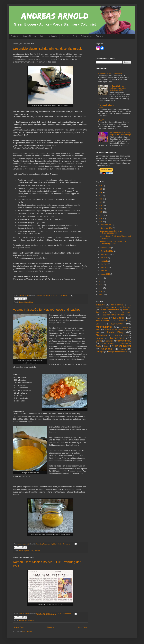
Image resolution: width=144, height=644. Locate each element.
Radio (126, 335)
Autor (42, 36)
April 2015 (105, 267)
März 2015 (105, 271)
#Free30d (100, 305)
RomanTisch (29, 620)
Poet (75, 36)
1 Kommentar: (63, 295)
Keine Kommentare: (65, 544)
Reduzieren (117, 338)
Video (123, 349)
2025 (101, 189)
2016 (101, 219)
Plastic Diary (29, 302)
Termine (100, 36)
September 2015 (107, 251)
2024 (101, 192)
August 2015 (106, 254)
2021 (101, 202)
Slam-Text (109, 341)
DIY (115, 312)
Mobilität (125, 327)
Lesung (22, 620)
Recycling (100, 338)
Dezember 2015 (107, 225)
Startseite (15, 36)
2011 (101, 288)
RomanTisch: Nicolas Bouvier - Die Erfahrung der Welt (113, 243)
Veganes (37, 551)
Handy (21, 302)
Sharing (99, 341)
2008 (101, 295)
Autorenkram (102, 312)
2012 (101, 285)
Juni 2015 (104, 261)
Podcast (65, 36)
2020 (101, 205)
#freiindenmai (117, 305)
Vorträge (100, 352)
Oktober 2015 (106, 248)
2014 (101, 278)
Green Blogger (29, 36)
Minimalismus (104, 327)
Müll (97, 333)
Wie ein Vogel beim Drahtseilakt (110, 73)
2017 (101, 215)
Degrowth (127, 312)
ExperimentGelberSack (113, 315)
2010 (101, 291)
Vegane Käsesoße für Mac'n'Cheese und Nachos (47, 310)
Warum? (101, 120)
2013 (101, 282)
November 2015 (107, 228)
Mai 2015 (104, 264)
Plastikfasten (102, 335)
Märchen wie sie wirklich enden (117, 330)
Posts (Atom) (27, 631)
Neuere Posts (19, 627)
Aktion (125, 310)
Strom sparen (108, 343)
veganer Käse (28, 551)
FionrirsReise (102, 318)
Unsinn (107, 346)
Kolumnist (53, 36)
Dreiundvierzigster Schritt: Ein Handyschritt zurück (47, 49)
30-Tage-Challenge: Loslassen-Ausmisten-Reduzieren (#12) (118, 88)
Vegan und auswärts (122, 346)
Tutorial (98, 346)
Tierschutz (124, 343)
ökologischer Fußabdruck (118, 352)
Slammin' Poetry (124, 341)
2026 (101, 186)
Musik (98, 330)
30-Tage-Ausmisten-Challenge (117, 307)
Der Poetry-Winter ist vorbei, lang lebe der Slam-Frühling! (120, 134)
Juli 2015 (104, 258)
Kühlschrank (122, 321)
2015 (101, 222)
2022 (101, 199)
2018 (101, 212)
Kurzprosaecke (103, 321)
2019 (101, 209)
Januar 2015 (105, 274)
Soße (21, 551)
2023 (101, 196)
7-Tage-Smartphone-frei (110, 310)
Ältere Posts (82, 627)
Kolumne (118, 318)
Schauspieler (87, 36)
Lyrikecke (117, 324)
